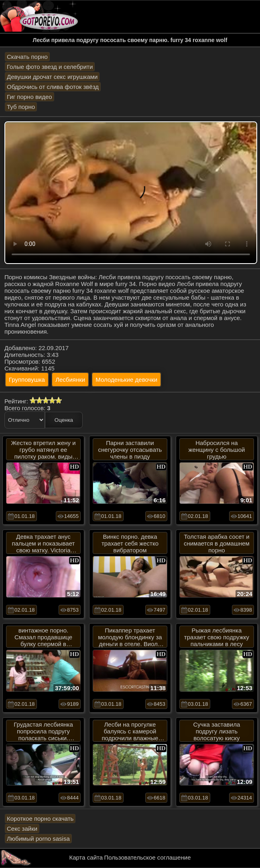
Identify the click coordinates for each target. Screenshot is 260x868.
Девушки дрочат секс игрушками (52, 77)
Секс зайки (22, 829)
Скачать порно (27, 57)
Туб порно (21, 107)
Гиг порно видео (29, 97)
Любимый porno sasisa (38, 839)
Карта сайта (86, 857)
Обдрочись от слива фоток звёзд (53, 87)
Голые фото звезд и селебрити (50, 67)
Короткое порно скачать (40, 819)
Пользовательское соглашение (147, 857)
